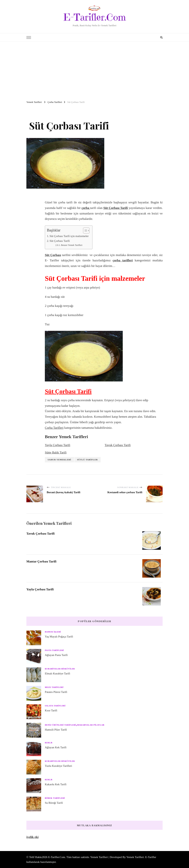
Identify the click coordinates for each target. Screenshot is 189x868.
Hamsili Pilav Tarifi (56, 730)
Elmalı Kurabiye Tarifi (57, 673)
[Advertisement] (94, 69)
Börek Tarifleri (55, 798)
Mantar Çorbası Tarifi (43, 561)
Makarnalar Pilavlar (91, 725)
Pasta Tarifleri (54, 650)
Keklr (49, 743)
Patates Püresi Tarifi (56, 692)
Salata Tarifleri (55, 706)
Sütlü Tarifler (87, 460)
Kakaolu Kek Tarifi (56, 784)
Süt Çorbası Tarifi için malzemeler (69, 236)
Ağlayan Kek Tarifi (56, 747)
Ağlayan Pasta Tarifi (56, 655)
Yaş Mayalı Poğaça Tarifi (59, 637)
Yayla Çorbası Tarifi (57, 445)
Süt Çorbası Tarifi (60, 241)
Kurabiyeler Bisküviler (60, 669)
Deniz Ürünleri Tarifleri (61, 725)
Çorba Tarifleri (54, 428)
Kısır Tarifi (51, 710)
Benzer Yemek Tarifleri (72, 245)
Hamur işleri (53, 632)
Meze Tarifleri (54, 687)
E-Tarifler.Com (95, 17)
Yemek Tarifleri (135, 857)
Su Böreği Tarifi (54, 803)
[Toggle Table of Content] (84, 231)
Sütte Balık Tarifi (56, 452)
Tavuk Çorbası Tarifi (118, 445)
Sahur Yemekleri (59, 460)
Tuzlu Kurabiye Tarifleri (58, 766)
